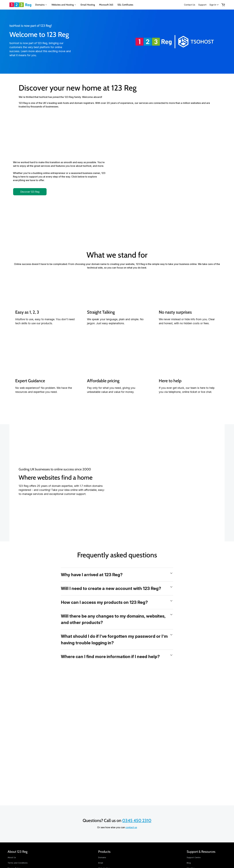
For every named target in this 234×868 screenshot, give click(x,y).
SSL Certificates (125, 5)
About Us (12, 857)
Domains (102, 857)
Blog (189, 863)
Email (101, 863)
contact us (131, 827)
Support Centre (194, 857)
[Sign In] (213, 5)
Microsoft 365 (106, 5)
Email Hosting (88, 5)
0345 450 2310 (137, 820)
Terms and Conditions (18, 863)
